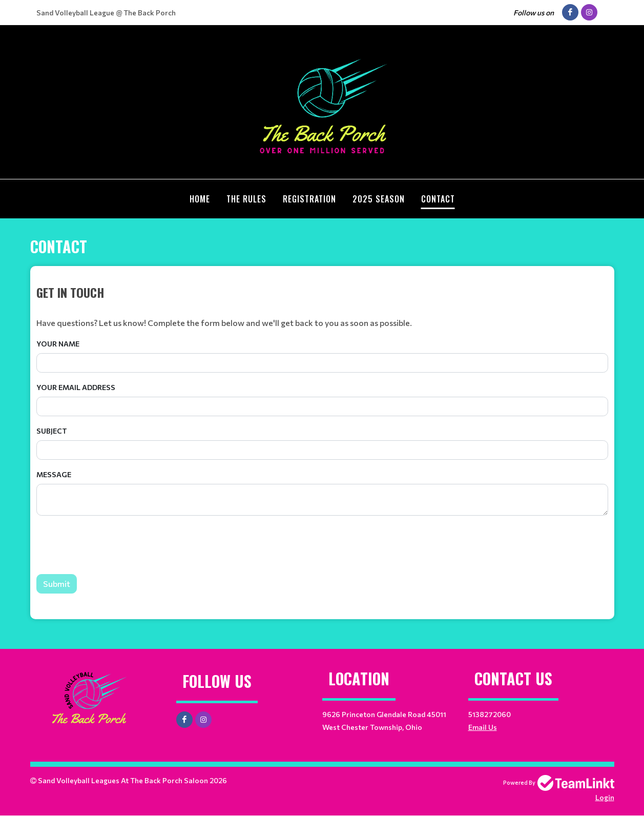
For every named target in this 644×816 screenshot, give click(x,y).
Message (54, 474)
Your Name (58, 344)
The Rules (246, 199)
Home (200, 199)
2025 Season (379, 199)
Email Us (483, 727)
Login (605, 797)
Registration (309, 199)
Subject (52, 431)
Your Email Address (76, 387)
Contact (438, 199)
